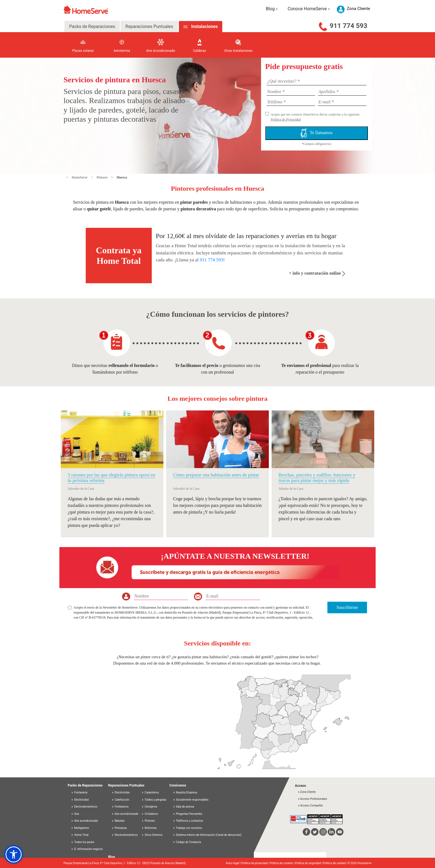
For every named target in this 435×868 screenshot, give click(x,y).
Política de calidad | (335, 863)
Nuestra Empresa (185, 792)
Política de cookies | (282, 863)
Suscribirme (347, 607)
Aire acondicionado (84, 821)
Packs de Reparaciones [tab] (92, 26)
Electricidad (80, 800)
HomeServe (80, 177)
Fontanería (79, 792)
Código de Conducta (187, 842)
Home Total (80, 835)
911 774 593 (348, 26)
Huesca (122, 177)
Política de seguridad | (309, 863)
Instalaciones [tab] (204, 26)
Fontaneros (120, 807)
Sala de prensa (184, 807)
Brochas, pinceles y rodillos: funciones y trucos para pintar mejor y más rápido (317, 478)
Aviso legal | (234, 863)
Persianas (119, 828)
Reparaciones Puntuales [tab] (149, 26)
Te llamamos (317, 133)
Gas (75, 814)
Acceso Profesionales (312, 799)
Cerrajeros (149, 807)
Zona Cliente (307, 792)
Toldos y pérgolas (154, 800)
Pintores (102, 177)
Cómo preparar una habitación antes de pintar (216, 475)
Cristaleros (150, 814)
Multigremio (80, 828)
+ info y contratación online (317, 273)
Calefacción (120, 800)
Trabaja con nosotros (187, 828)
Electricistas (121, 792)
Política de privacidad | (256, 863)
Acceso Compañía (310, 806)
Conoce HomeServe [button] (310, 9)
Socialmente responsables (191, 800)
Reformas (149, 828)
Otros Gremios (152, 835)
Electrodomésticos (84, 807)
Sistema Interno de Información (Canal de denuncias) (209, 835)
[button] (14, 854)
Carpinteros (150, 792)
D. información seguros (87, 849)
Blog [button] (273, 9)
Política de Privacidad (286, 119)
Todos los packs (83, 842)
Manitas (118, 821)
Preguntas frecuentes (188, 814)
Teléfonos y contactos (188, 821)
